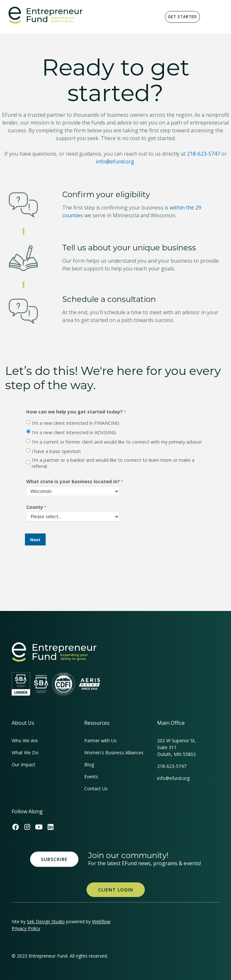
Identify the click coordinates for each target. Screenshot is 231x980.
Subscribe (54, 859)
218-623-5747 (203, 154)
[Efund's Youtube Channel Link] (39, 827)
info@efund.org (115, 161)
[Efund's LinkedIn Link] (51, 827)
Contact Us (96, 789)
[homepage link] (54, 652)
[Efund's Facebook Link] (16, 827)
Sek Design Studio (46, 921)
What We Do (25, 753)
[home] (44, 15)
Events (91, 777)
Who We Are (25, 741)
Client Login (116, 890)
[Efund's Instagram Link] (27, 827)
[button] (215, 17)
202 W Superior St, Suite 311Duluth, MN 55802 (177, 747)
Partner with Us (100, 741)
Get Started (182, 17)
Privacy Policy (26, 928)
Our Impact (23, 765)
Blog (89, 765)
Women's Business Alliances (114, 753)
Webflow (101, 921)
